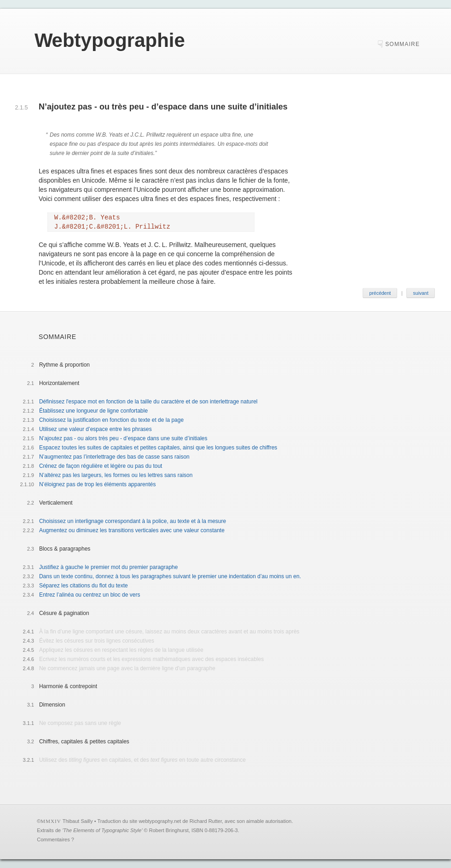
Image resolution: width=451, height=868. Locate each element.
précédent (380, 293)
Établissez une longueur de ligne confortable (93, 411)
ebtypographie (110, 40)
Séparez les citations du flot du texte (84, 586)
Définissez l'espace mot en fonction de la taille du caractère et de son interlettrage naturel (148, 402)
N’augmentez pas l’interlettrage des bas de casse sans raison (114, 457)
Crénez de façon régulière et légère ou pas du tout (101, 466)
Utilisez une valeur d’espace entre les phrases (95, 429)
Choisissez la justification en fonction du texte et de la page (111, 420)
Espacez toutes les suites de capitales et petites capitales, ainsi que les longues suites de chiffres (158, 448)
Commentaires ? (55, 839)
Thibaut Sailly (78, 821)
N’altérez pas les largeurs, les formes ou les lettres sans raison (116, 475)
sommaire (402, 44)
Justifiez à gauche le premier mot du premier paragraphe (109, 567)
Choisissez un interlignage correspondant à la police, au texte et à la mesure (133, 521)
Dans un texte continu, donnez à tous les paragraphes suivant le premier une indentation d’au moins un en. (170, 576)
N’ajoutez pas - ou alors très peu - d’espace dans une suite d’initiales (123, 438)
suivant (421, 293)
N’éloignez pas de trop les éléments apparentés (98, 484)
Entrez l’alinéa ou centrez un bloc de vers (90, 595)
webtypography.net (160, 821)
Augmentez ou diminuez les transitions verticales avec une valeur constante (132, 530)
